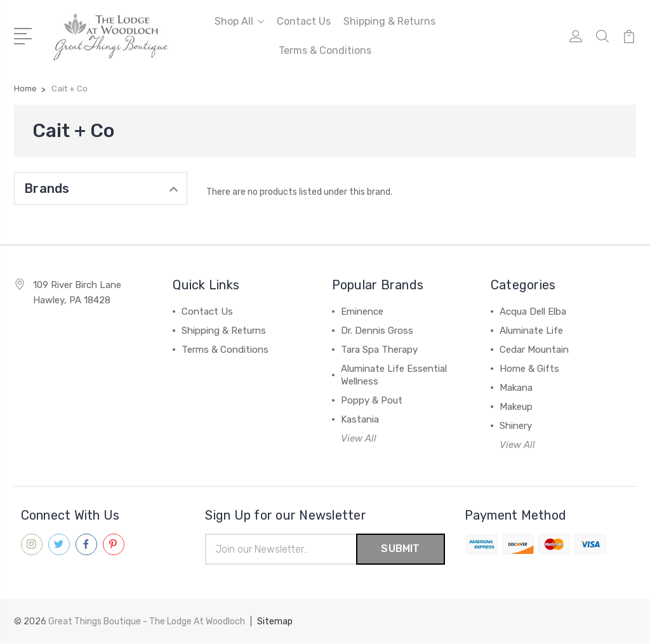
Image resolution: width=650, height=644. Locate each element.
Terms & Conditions (325, 50)
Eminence (362, 312)
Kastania (360, 419)
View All (359, 438)
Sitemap (275, 622)
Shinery (516, 426)
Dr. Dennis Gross (377, 331)
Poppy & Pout (372, 400)
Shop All (239, 21)
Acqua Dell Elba (533, 312)
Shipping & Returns (389, 21)
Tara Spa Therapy (379, 350)
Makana (516, 388)
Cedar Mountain (534, 350)
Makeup (516, 407)
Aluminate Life (531, 331)
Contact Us (304, 21)
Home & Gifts (529, 369)
